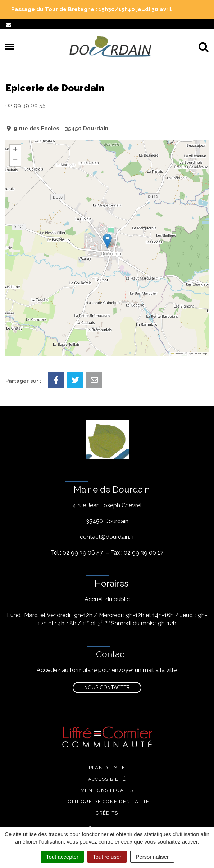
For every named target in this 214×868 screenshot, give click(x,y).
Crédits (107, 813)
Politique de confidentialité (107, 801)
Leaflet (177, 353)
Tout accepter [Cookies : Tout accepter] (62, 857)
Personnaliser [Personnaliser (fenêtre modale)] (152, 857)
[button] (107, 241)
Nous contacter (107, 687)
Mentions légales (107, 790)
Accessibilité (107, 779)
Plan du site (107, 768)
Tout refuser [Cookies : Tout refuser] (107, 857)
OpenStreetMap (197, 353)
